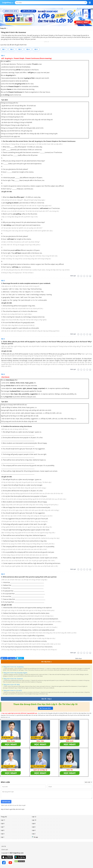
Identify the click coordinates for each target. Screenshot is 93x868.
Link (9, 717)
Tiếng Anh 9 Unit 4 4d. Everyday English (15, 673)
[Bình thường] (84, 276)
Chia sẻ (4, 658)
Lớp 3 (3, 834)
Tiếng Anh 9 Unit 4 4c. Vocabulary (13, 667)
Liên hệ (4, 846)
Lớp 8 (34, 823)
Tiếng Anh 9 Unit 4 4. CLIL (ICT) (12, 691)
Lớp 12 (34, 817)
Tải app (35, 837)
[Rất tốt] (90, 276)
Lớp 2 (34, 834)
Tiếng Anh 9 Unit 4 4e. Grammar (13, 679)
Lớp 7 (3, 827)
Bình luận (12, 658)
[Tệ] (81, 276)
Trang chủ (4, 817)
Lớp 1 (3, 837)
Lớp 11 (3, 820)
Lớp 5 (3, 830)
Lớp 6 (34, 827)
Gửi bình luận (6, 802)
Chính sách (5, 850)
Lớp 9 (3, 823)
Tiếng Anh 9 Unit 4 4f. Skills (12, 685)
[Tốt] (87, 276)
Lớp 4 (34, 830)
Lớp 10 (34, 820)
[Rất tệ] (78, 276)
